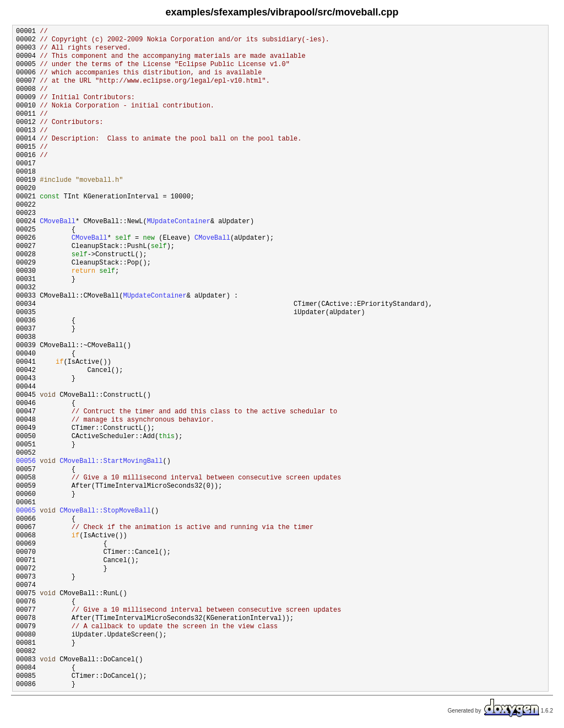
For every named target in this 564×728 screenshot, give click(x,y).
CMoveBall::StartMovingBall (111, 462)
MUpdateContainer (179, 222)
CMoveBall (58, 222)
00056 (26, 462)
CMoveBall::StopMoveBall (105, 511)
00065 (26, 511)
